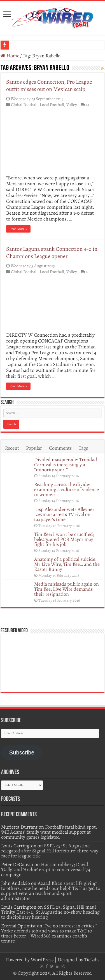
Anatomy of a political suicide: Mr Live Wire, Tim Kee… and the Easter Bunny (67, 564)
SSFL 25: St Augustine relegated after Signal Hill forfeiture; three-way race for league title (50, 851)
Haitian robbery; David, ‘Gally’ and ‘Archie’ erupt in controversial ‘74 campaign (46, 869)
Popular (34, 448)
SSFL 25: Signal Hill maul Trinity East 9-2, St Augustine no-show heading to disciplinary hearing (50, 912)
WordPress (42, 960)
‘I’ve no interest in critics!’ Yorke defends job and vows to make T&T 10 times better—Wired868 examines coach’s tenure (49, 933)
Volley (72, 105)
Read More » (18, 229)
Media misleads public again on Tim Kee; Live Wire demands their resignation (66, 589)
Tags (83, 448)
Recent (12, 448)
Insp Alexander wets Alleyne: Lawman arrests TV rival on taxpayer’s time (64, 514)
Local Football (52, 105)
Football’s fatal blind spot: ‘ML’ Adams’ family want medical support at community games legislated (49, 832)
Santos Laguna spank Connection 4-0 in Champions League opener (52, 253)
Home (10, 56)
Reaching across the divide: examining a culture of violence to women (66, 489)
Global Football (24, 105)
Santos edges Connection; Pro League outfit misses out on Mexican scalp (49, 85)
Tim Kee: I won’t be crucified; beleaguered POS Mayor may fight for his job (64, 539)
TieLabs (92, 960)
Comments (60, 448)
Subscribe (22, 752)
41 (87, 105)
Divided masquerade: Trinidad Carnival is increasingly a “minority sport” (66, 465)
